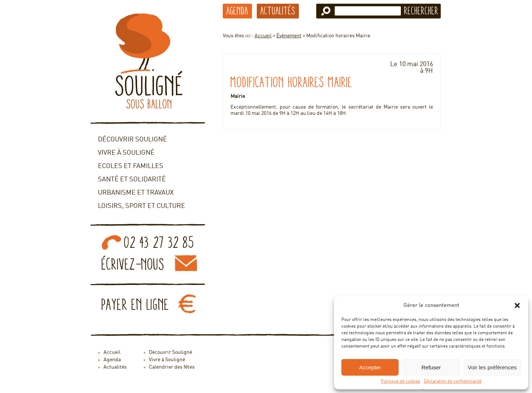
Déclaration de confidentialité (453, 382)
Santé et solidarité (132, 180)
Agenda (237, 11)
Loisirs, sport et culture (141, 206)
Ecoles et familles (131, 166)
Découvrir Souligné (132, 140)
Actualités (278, 11)
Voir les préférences (492, 367)
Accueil (263, 36)
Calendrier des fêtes (172, 367)
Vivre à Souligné (126, 153)
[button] (517, 305)
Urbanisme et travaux (136, 193)
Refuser (431, 367)
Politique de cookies (400, 382)
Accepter (370, 367)
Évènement (289, 36)
